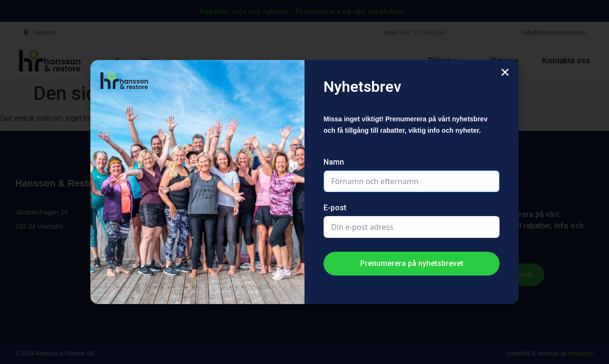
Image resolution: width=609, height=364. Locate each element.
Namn (334, 162)
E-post (335, 208)
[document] (304, 182)
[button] (505, 72)
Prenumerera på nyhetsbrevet (412, 263)
